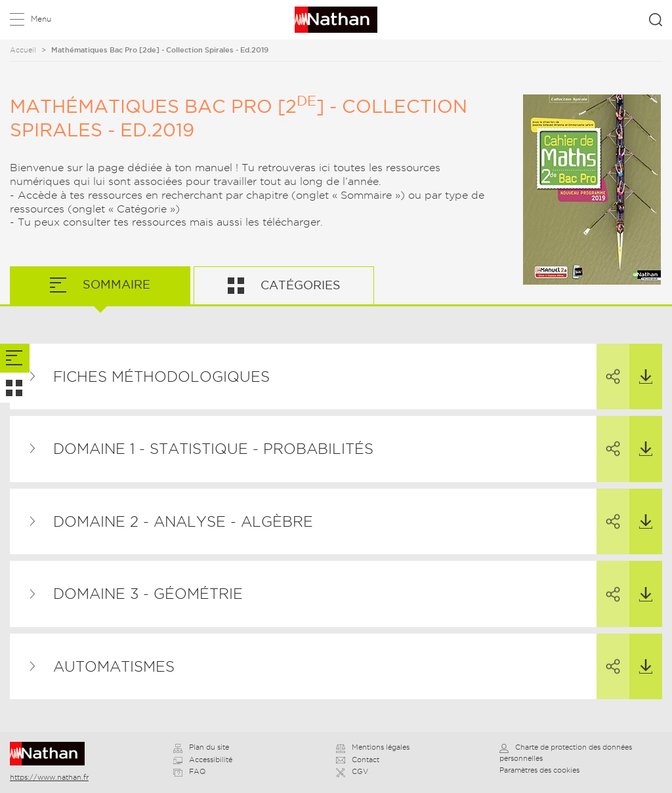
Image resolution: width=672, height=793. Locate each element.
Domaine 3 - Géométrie (148, 594)
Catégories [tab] (299, 285)
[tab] (15, 358)
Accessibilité (203, 760)
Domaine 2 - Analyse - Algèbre (183, 521)
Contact (358, 760)
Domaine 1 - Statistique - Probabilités (213, 449)
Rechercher (656, 20)
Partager (608, 365)
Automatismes (114, 666)
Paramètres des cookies (539, 770)
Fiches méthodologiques (161, 376)
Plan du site (201, 747)
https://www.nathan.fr (49, 777)
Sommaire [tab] (115, 284)
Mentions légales (373, 747)
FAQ (189, 771)
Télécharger (641, 364)
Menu (41, 19)
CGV (352, 771)
